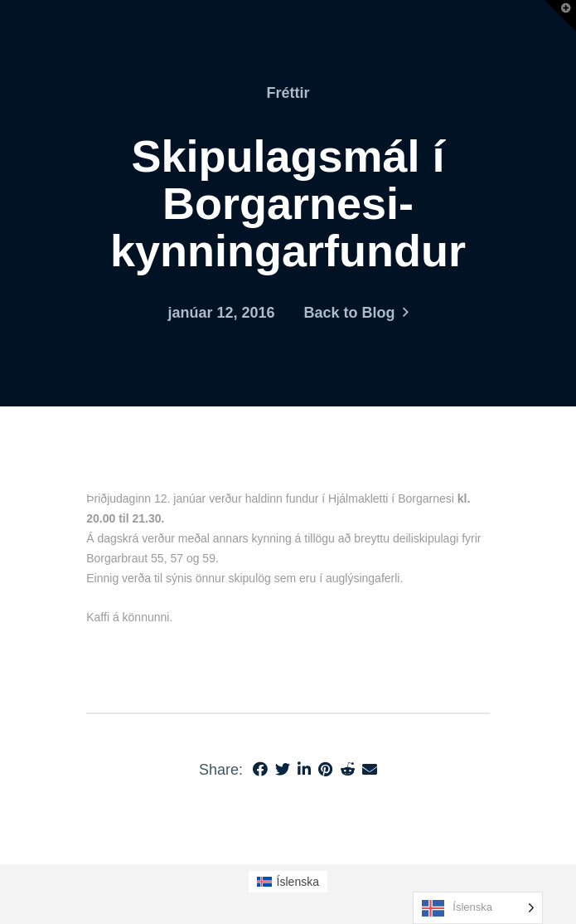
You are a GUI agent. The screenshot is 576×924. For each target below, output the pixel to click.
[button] (560, 16)
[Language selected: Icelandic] (478, 908)
